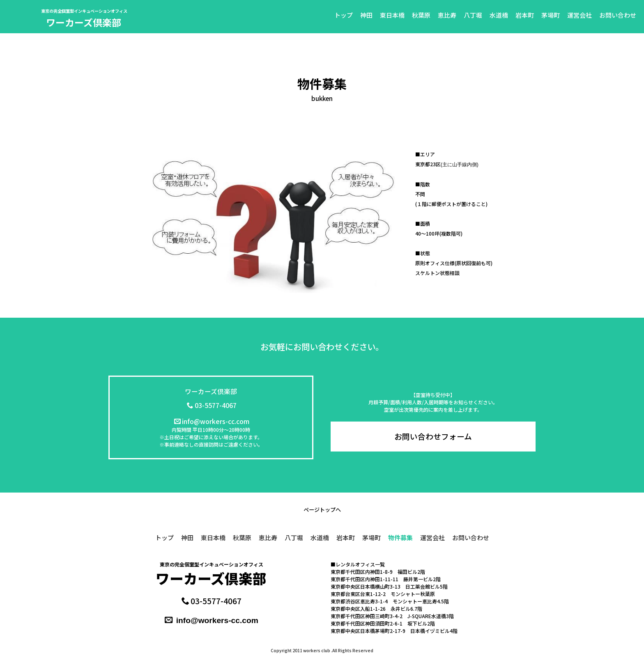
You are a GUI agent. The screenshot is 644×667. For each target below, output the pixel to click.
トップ (344, 15)
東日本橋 (392, 15)
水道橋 (499, 15)
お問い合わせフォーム (433, 436)
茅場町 (551, 15)
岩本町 (525, 15)
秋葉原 (421, 15)
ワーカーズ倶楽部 (84, 22)
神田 (366, 15)
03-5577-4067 (212, 405)
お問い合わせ (618, 15)
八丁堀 (473, 15)
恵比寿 (447, 15)
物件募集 (400, 537)
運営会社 (580, 15)
